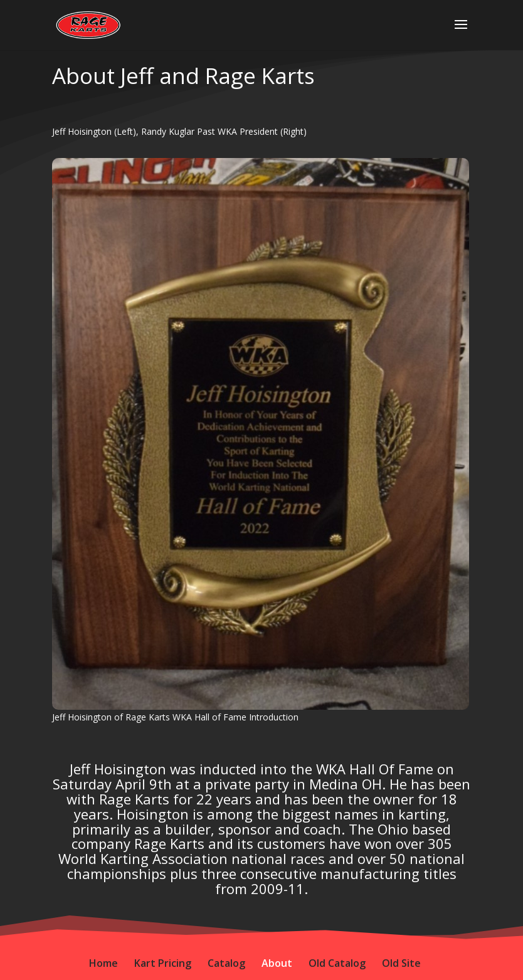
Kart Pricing (163, 963)
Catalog (226, 963)
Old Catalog (337, 963)
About (277, 963)
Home (103, 963)
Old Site (401, 963)
